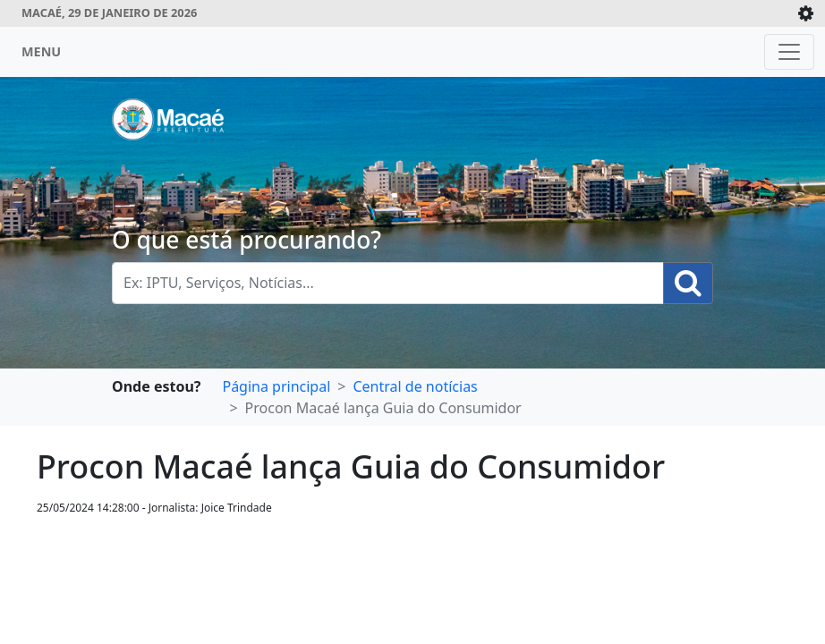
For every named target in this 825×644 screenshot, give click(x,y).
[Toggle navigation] (789, 52)
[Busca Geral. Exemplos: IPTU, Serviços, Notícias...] (388, 283)
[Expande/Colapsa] (806, 13)
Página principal (276, 386)
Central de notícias (415, 386)
